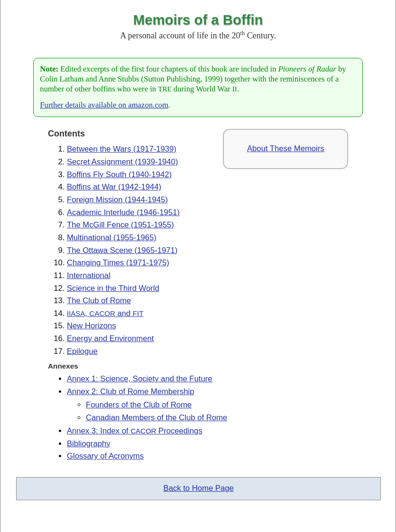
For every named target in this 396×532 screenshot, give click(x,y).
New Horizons (92, 326)
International (89, 275)
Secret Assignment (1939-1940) (122, 162)
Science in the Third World (113, 288)
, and (105, 313)
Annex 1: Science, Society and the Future (139, 379)
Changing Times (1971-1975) (118, 263)
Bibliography (89, 444)
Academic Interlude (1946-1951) (123, 212)
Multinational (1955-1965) (112, 238)
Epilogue (82, 351)
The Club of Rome (99, 301)
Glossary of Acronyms (105, 456)
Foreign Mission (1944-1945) (117, 200)
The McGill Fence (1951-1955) (120, 225)
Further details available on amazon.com (104, 105)
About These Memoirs (286, 149)
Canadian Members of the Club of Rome (157, 418)
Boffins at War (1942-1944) (114, 187)
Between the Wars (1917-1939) (122, 149)
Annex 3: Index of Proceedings (135, 431)
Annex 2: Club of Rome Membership (130, 392)
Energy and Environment (110, 338)
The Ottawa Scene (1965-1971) (122, 250)
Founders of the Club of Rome (139, 405)
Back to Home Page (199, 488)
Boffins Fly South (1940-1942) (119, 175)
